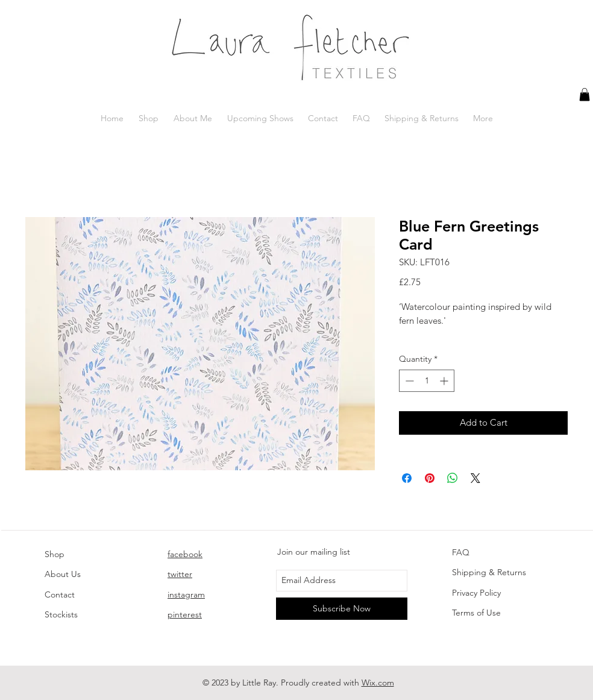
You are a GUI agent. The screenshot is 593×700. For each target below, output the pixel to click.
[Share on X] (475, 478)
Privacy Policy (476, 593)
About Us (63, 574)
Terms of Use (476, 613)
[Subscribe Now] (342, 609)
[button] (585, 95)
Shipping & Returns (489, 572)
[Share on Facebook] (407, 478)
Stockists (61, 614)
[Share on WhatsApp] (453, 478)
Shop (55, 554)
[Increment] (445, 381)
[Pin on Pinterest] (430, 478)
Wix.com (378, 683)
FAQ (461, 552)
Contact (60, 594)
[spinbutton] (427, 381)
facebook (185, 554)
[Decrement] (408, 381)
